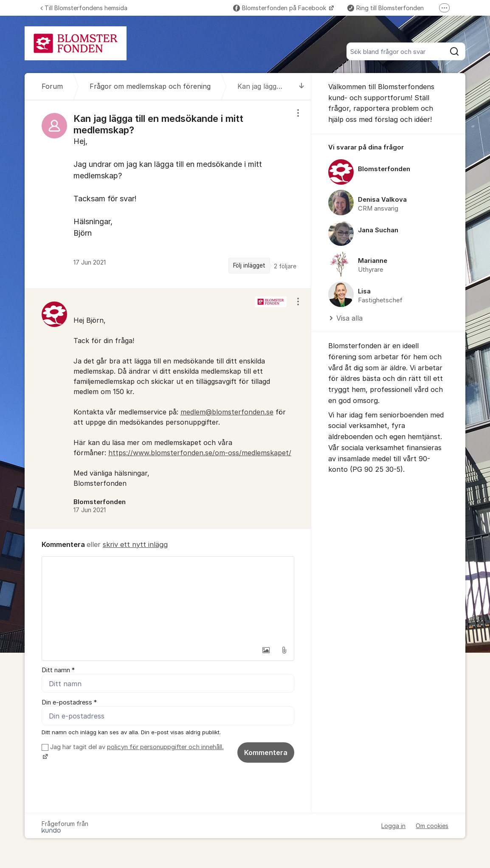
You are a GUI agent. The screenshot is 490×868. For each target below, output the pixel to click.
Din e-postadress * (69, 702)
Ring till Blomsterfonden (386, 8)
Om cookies (432, 826)
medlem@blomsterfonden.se (227, 412)
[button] (266, 650)
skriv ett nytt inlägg (135, 544)
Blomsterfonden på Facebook (280, 8)
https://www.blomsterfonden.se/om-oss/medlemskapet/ (200, 453)
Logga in (393, 826)
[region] (168, 194)
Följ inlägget (249, 265)
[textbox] (168, 599)
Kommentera (266, 752)
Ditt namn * (58, 670)
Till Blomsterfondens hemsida (84, 8)
